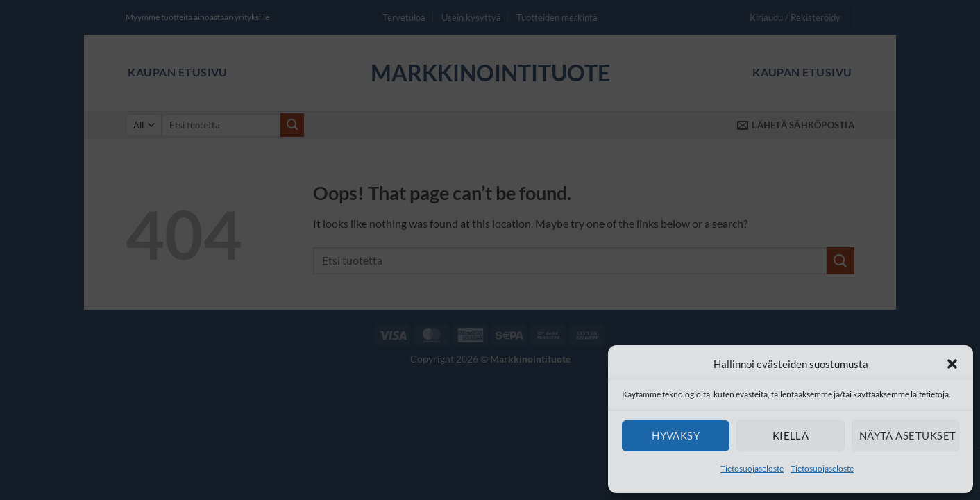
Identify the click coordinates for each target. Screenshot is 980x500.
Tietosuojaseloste (752, 468)
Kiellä (791, 435)
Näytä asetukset (908, 435)
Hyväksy (676, 435)
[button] (952, 364)
